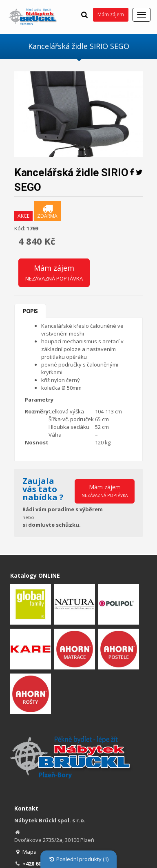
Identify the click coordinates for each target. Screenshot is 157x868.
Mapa (25, 852)
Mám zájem (111, 14)
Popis (30, 311)
